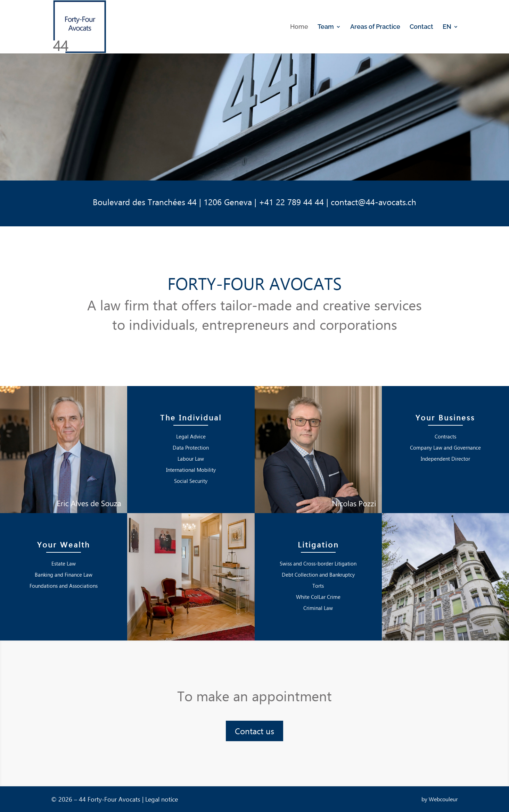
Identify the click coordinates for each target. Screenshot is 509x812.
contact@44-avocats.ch (373, 202)
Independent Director (445, 459)
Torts (318, 586)
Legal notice (162, 799)
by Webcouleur (440, 799)
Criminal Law (318, 608)
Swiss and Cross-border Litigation (318, 563)
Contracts (445, 436)
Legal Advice (191, 436)
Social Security (191, 481)
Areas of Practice (375, 27)
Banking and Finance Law (64, 575)
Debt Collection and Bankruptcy (318, 575)
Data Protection (191, 447)
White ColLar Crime (318, 597)
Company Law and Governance (445, 447)
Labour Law (191, 459)
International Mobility (191, 470)
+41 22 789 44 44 (291, 202)
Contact (421, 27)
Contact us (254, 731)
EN (447, 27)
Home (299, 27)
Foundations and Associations (64, 586)
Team (326, 27)
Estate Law (64, 563)
